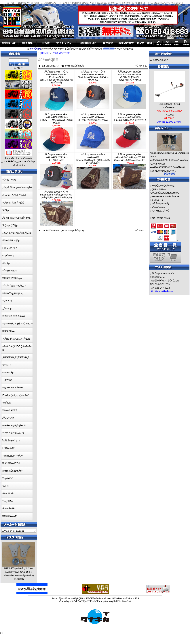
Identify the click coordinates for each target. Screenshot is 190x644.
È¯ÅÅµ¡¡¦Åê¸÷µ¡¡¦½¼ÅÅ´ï (16, 395)
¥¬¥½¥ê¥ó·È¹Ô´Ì (11, 463)
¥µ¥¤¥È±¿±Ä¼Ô (160, 211)
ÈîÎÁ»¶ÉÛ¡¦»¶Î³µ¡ (11, 240)
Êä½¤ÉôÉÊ (8, 509)
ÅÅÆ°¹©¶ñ (8, 418)
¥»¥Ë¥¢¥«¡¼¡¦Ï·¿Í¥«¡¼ (14, 425)
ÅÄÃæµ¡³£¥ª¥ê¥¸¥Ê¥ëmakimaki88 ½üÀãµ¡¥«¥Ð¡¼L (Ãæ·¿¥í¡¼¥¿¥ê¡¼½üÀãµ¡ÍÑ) (130, 171)
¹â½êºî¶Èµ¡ (8, 372)
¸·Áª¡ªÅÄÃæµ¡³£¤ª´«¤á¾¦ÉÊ (17, 188)
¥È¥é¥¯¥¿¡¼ (9, 180)
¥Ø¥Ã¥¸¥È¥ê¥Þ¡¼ (12, 278)
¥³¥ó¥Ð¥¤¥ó (9, 331)
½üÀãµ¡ (7, 403)
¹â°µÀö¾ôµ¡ (9, 256)
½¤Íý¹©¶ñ (7, 501)
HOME (44, 53)
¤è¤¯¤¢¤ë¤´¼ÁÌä (161, 218)
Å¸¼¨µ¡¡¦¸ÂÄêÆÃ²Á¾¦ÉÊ (15, 195)
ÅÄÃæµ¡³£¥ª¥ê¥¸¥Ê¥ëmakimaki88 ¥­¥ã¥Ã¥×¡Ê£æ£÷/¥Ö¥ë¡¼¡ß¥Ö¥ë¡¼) (93, 131)
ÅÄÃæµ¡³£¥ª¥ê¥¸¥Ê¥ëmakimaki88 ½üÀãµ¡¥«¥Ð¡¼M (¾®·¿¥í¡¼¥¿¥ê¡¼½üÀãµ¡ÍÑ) (56, 208)
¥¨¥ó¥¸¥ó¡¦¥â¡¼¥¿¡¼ (13, 433)
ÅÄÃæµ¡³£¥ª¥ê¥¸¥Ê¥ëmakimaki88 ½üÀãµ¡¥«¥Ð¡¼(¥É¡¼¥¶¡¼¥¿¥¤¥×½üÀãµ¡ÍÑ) (93, 171)
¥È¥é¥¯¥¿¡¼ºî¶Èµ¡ (13, 293)
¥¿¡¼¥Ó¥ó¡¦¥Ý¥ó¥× (13, 388)
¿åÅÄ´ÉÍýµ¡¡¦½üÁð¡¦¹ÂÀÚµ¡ (17, 233)
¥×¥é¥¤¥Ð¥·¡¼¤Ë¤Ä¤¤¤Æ (165, 196)
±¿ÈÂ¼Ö (7, 380)
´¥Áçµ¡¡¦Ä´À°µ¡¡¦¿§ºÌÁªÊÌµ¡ (16, 339)
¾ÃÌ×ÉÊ (7, 486)
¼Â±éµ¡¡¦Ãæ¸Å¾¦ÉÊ (13, 203)
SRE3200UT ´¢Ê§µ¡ (169, 104)
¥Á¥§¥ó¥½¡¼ (9, 271)
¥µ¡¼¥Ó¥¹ (8, 478)
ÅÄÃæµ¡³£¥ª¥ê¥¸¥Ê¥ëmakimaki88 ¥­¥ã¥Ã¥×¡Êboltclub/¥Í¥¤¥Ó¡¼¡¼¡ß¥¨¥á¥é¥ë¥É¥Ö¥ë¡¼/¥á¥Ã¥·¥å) (56, 91)
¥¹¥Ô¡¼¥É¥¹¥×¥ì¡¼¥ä (14, 316)
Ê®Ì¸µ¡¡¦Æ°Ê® (10, 248)
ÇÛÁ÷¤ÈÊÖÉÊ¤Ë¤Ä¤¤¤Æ (93, 598)
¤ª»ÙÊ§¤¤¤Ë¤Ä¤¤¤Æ (163, 186)
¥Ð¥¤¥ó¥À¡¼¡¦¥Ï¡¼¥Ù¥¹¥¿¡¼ (18, 324)
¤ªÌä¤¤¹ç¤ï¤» (158, 207)
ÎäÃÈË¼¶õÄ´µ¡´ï (11, 441)
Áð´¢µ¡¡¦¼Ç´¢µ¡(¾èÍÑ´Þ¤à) (17, 218)
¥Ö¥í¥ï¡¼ (7, 301)
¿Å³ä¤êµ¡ (7, 309)
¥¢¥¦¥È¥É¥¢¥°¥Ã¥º (13, 456)
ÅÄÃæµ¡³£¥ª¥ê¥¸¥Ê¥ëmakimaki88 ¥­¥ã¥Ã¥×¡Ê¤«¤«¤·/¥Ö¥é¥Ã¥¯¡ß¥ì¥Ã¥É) (130, 131)
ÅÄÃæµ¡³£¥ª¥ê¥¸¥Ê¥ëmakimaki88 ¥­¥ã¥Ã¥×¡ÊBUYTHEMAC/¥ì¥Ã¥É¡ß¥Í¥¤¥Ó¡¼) (56, 132)
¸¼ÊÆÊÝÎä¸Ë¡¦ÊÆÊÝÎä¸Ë (16, 357)
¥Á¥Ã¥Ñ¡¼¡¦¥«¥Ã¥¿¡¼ (14, 286)
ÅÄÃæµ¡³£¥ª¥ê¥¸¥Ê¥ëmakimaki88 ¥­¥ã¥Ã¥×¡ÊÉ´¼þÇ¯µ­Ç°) (56, 171)
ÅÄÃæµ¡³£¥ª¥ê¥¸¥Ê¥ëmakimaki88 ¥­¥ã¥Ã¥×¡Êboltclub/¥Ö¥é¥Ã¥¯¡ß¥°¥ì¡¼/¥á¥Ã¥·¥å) (93, 89)
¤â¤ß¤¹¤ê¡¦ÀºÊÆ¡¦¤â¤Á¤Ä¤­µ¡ (17, 348)
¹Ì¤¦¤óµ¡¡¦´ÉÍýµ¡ (10, 225)
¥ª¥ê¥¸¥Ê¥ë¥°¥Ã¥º (62, 53)
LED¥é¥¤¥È (9, 448)
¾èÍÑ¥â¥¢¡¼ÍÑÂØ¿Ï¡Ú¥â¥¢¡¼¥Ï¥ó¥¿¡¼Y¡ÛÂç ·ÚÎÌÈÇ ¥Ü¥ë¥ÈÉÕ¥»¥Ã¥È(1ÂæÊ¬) (19, 572)
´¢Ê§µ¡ (6, 210)
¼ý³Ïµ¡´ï (6, 365)
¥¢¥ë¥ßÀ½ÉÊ (10, 410)
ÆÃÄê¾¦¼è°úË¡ (160, 204)
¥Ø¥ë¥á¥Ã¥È (9, 516)
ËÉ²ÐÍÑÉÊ (8, 493)
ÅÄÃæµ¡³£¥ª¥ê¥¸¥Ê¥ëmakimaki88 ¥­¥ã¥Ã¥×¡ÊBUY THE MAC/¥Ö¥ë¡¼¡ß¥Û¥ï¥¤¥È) (130, 90)
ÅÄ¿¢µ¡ (6, 263)
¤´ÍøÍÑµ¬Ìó (157, 200)
